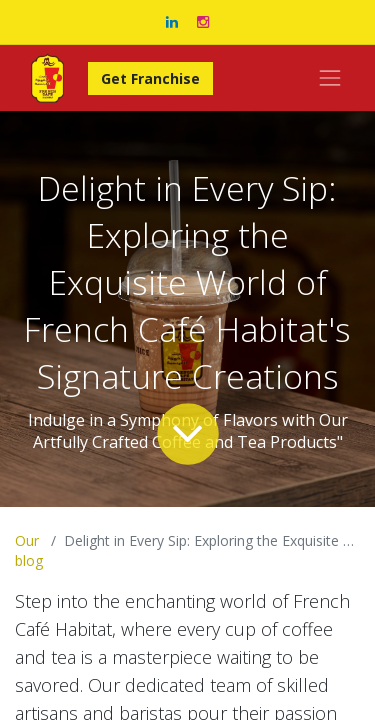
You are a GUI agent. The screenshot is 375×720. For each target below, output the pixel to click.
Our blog (29, 550)
